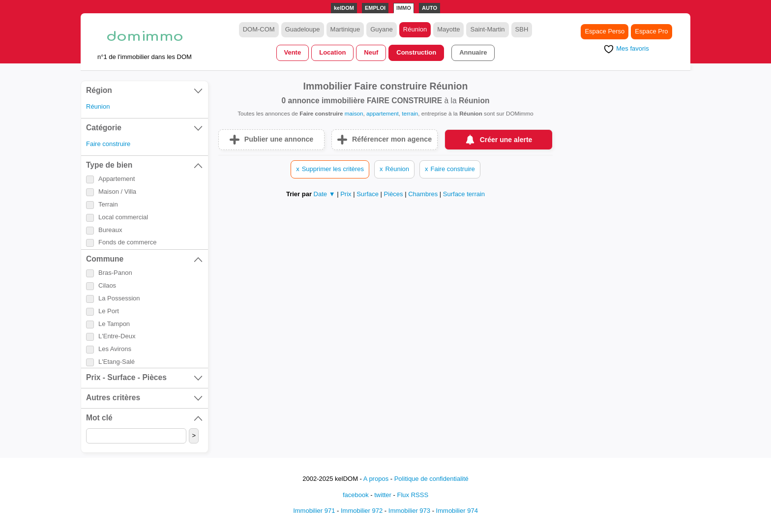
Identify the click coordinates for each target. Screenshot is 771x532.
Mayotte (448, 29)
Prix (347, 194)
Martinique (345, 29)
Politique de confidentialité (431, 479)
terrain (410, 113)
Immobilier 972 (362, 511)
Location (332, 52)
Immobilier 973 (409, 511)
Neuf (371, 52)
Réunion (415, 29)
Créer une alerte (506, 140)
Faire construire (108, 144)
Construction (416, 52)
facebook (356, 495)
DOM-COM (259, 29)
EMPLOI (375, 8)
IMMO (404, 8)
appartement (383, 113)
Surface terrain (464, 194)
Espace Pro (651, 31)
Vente (293, 52)
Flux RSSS (413, 495)
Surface (368, 194)
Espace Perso (605, 31)
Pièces (395, 194)
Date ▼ (325, 194)
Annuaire (473, 52)
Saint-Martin (487, 29)
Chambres (424, 194)
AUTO (430, 8)
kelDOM (344, 8)
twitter (383, 495)
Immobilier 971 (314, 511)
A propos (376, 479)
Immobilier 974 (457, 511)
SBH (522, 29)
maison (354, 113)
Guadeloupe (303, 29)
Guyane (382, 29)
